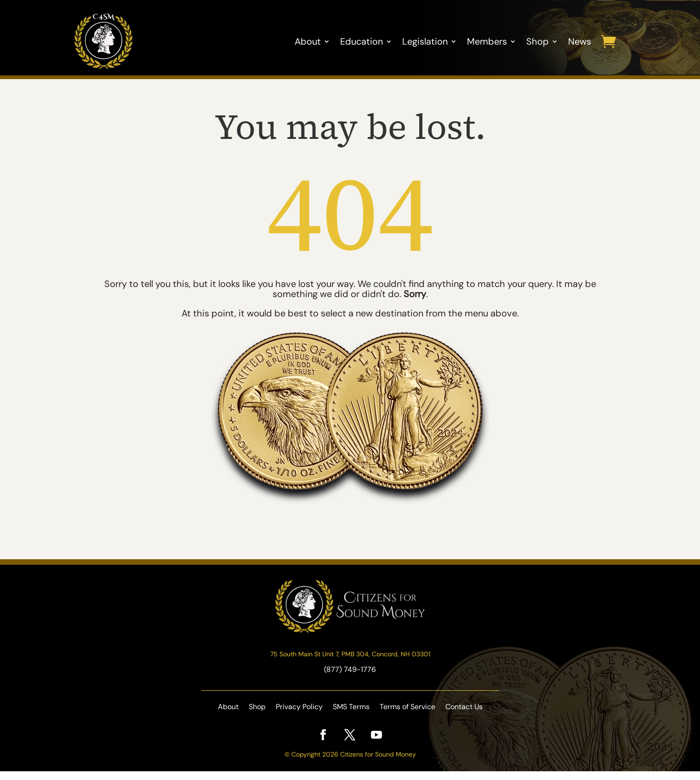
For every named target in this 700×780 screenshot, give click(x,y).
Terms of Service (407, 716)
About (308, 41)
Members (487, 41)
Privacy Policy (299, 716)
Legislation (425, 41)
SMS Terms (351, 716)
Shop (538, 41)
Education (361, 41)
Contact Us (464, 716)
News (580, 41)
